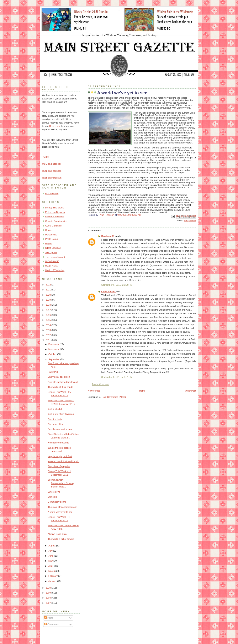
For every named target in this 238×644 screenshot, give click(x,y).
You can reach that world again (64, 461)
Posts (49, 618)
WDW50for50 (52, 261)
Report (49, 244)
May (51, 561)
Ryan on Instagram (52, 178)
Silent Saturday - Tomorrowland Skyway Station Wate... (61, 483)
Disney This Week (55, 208)
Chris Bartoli (109, 291)
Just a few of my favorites (61, 414)
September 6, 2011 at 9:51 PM (117, 377)
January (53, 581)
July (51, 551)
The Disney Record (55, 257)
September (54, 359)
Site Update (51, 252)
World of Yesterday (55, 270)
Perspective (190, 220)
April (51, 566)
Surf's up (52, 497)
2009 (49, 593)
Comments (51, 624)
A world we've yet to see (60, 512)
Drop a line (55, 126)
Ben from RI (108, 236)
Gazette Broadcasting (56, 221)
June (51, 556)
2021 (49, 290)
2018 (49, 305)
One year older (55, 424)
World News (51, 266)
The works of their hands (60, 387)
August (52, 546)
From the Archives (55, 217)
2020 (49, 295)
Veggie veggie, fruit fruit (60, 456)
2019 (49, 300)
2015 (49, 320)
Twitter (46, 157)
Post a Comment (101, 384)
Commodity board (57, 502)
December (54, 344)
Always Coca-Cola (57, 534)
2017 (49, 310)
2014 (49, 325)
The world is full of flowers (61, 539)
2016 (49, 315)
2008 (49, 598)
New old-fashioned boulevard (63, 382)
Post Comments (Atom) (114, 397)
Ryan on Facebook (52, 171)
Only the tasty (55, 419)
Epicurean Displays (55, 212)
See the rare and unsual (60, 429)
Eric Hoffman (52, 193)
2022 (49, 285)
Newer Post (94, 391)
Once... (49, 230)
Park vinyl (53, 372)
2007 (49, 603)
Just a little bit (55, 409)
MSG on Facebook (52, 164)
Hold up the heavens (58, 443)
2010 (49, 588)
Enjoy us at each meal (59, 377)
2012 (49, 335)
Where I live (54, 492)
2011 (49, 340)
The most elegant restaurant (62, 507)
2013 (49, 330)
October (53, 354)
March (52, 571)
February (53, 576)
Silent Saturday (53, 248)
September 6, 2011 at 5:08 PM (117, 285)
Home (142, 391)
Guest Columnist (54, 226)
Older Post (190, 391)
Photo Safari (52, 239)
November (54, 349)
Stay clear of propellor (59, 466)
